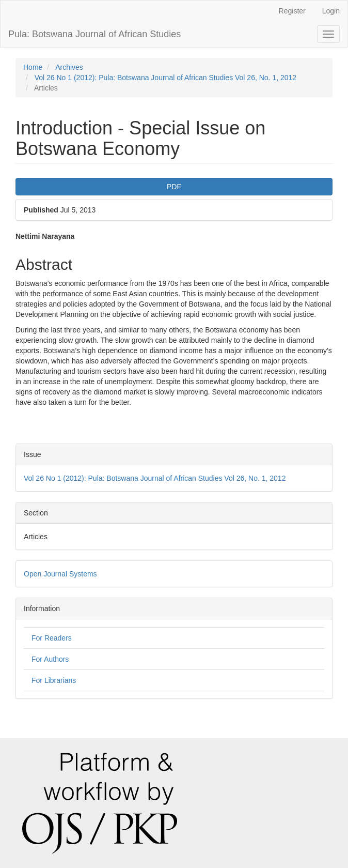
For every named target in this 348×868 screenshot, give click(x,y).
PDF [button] (174, 187)
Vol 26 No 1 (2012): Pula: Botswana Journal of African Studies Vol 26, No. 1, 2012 (165, 78)
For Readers (52, 638)
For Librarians (54, 680)
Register (292, 11)
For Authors (50, 659)
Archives (69, 67)
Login (331, 11)
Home (33, 67)
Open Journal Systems (60, 574)
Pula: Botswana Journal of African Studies (94, 34)
